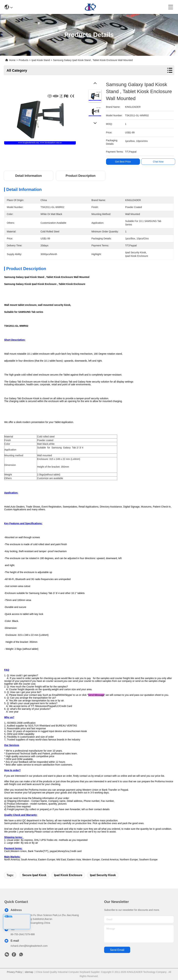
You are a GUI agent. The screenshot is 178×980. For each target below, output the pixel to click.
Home (12, 60)
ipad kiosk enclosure (68, 875)
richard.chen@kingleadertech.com (29, 946)
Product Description (81, 176)
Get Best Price (123, 162)
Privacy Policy (15, 972)
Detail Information (28, 176)
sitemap (29, 972)
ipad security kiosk (103, 875)
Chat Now (158, 162)
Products (24, 60)
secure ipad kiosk (34, 875)
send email (117, 950)
